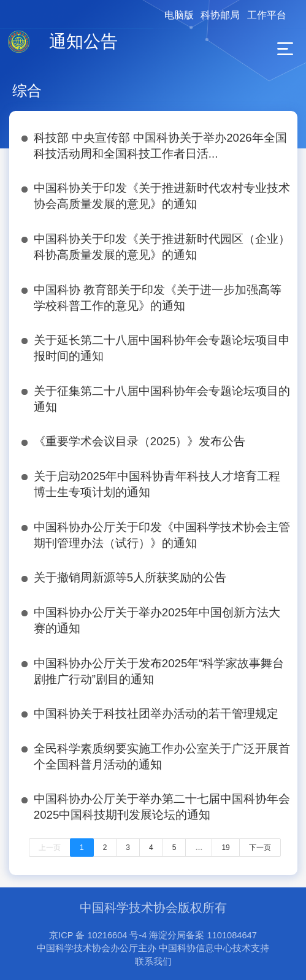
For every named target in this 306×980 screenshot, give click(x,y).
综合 (27, 90)
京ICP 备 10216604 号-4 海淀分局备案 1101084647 (153, 935)
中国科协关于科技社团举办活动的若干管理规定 (156, 714)
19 (225, 848)
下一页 (260, 848)
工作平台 (267, 15)
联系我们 (153, 962)
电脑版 (179, 15)
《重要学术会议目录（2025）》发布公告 (140, 441)
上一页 (50, 848)
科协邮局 (220, 15)
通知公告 (83, 41)
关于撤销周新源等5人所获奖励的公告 (130, 577)
